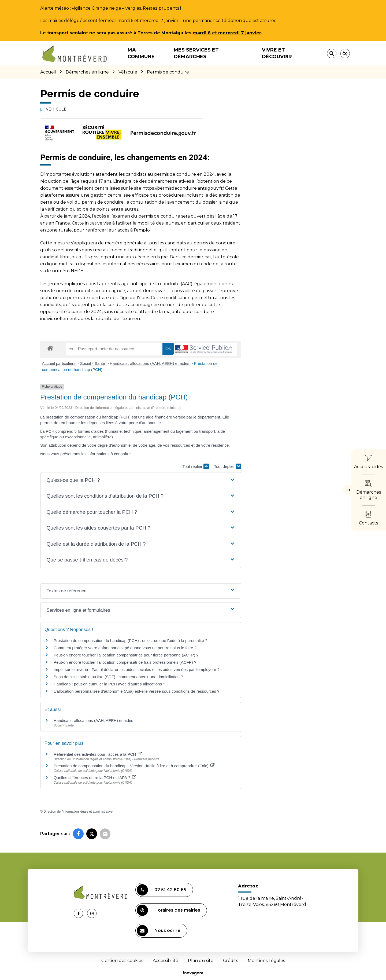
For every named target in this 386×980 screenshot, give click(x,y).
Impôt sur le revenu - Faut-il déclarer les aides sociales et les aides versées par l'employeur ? (137, 669)
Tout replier (196, 466)
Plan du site (201, 961)
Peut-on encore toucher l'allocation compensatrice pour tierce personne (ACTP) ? (126, 655)
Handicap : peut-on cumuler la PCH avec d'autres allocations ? (110, 684)
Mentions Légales (266, 961)
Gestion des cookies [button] (122, 961)
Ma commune (141, 53)
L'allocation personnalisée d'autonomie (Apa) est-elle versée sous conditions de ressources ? (137, 691)
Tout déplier (228, 466)
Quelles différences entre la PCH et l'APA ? (95, 778)
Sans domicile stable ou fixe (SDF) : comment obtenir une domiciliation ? (118, 677)
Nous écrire (159, 931)
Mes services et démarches (196, 53)
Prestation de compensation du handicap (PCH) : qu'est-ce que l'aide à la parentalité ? (131, 641)
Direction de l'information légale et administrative (78, 812)
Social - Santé (93, 363)
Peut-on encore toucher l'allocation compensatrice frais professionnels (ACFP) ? (125, 662)
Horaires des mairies (168, 910)
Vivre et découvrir (277, 53)
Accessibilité (166, 961)
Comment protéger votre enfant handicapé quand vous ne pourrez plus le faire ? (125, 648)
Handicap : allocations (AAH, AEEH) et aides (150, 363)
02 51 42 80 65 (162, 890)
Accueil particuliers (59, 363)
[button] (141, 480)
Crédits (231, 961)
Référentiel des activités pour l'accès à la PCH (98, 754)
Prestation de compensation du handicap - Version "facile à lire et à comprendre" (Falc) (134, 766)
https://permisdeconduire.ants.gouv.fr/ (183, 188)
